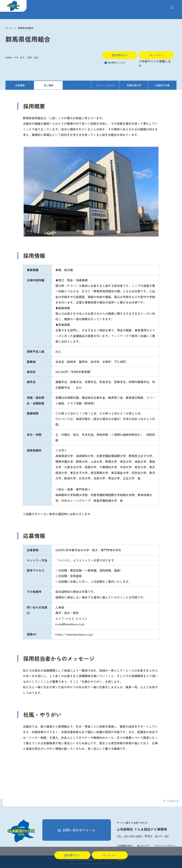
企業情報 (20, 85)
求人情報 (48, 85)
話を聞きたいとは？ (115, 62)
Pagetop (173, 801)
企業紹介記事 (162, 85)
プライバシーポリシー (166, 846)
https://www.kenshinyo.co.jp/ (75, 634)
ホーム (9, 28)
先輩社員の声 (134, 85)
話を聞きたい (120, 55)
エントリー (156, 55)
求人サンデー (144, 846)
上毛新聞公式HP (125, 846)
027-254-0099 (133, 836)
